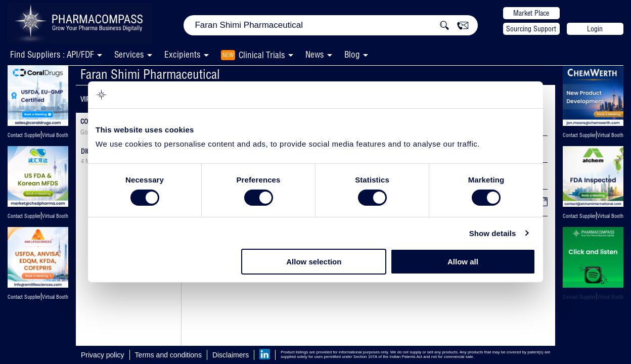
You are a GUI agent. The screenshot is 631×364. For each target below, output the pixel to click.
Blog (352, 54)
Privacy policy (103, 355)
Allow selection (314, 262)
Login (595, 29)
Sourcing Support (531, 29)
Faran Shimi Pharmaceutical (150, 74)
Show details (493, 233)
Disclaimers (231, 355)
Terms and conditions (168, 355)
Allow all (463, 262)
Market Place (531, 13)
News (315, 54)
